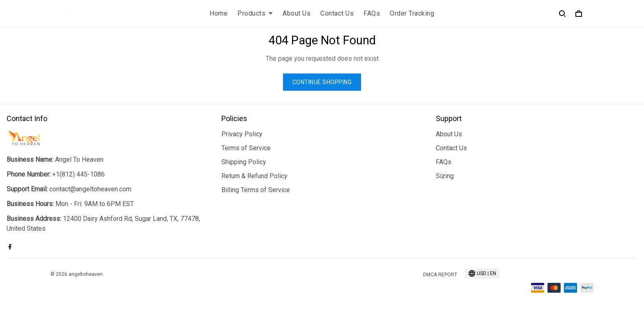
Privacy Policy (242, 134)
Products (255, 13)
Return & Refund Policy (254, 176)
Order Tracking (412, 13)
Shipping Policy (244, 162)
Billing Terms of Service (256, 190)
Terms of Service (246, 148)
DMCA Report (440, 275)
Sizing (445, 176)
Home (218, 13)
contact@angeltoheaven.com (90, 189)
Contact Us (337, 13)
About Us (297, 13)
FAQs (372, 13)
